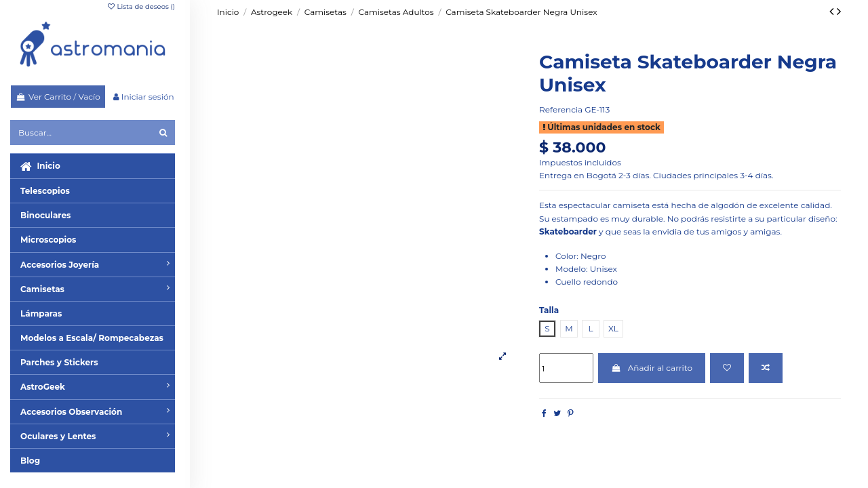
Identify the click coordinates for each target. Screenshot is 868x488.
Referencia (561, 109)
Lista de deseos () (141, 6)
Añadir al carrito (652, 368)
